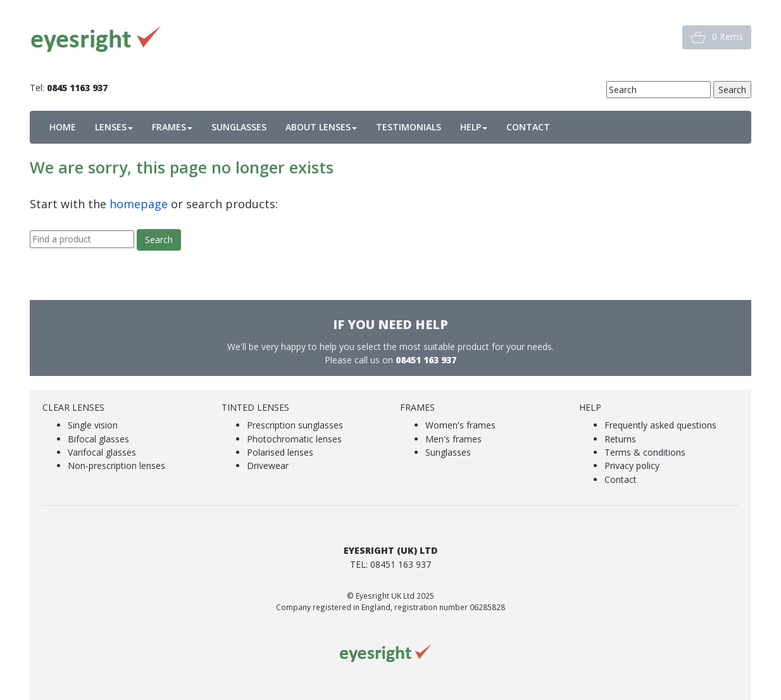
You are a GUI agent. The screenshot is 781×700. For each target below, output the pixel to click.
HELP (474, 127)
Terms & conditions (645, 452)
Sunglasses (448, 452)
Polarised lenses (280, 452)
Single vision (93, 425)
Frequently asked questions (660, 425)
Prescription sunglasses (295, 425)
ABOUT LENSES (321, 127)
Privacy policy (632, 466)
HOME (63, 127)
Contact (621, 479)
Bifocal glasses (98, 439)
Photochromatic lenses (294, 439)
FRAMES (172, 127)
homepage (139, 204)
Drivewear (268, 466)
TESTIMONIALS (409, 127)
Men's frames (453, 439)
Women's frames (460, 425)
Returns (620, 439)
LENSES (114, 127)
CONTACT (528, 127)
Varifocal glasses (102, 452)
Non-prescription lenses (116, 466)
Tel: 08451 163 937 (390, 564)
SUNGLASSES (239, 127)
